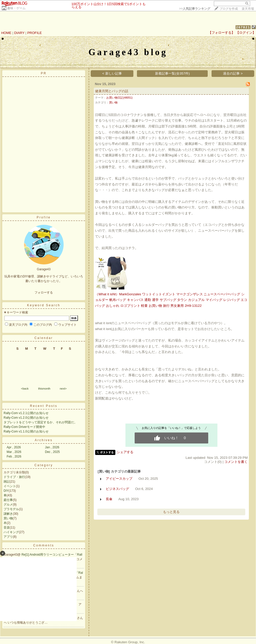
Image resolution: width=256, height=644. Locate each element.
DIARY (19, 33)
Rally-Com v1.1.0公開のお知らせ (26, 431)
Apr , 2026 (14, 447)
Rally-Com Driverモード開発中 (24, 427)
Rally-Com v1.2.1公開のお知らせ (26, 413)
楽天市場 (248, 9)
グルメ (8, 505)
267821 (243, 27)
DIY (6, 491)
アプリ (8, 537)
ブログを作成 (229, 9)
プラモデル (11, 509)
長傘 (109, 499)
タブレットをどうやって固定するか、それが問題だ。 (40, 422)
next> (63, 389)
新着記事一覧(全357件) (172, 73)
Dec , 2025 (52, 452)
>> (195, 9)
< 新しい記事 (112, 73)
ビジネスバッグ (117, 489)
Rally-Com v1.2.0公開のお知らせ (26, 418)
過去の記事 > (233, 73)
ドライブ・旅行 (14, 477)
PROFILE (35, 33)
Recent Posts (44, 406)
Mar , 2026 (14, 452)
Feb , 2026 (14, 456)
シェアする (125, 452)
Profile (44, 217)
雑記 (7, 482)
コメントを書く (236, 462)
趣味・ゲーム (16, 8)
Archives (44, 440)
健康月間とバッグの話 (112, 91)
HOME (6, 33)
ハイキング (11, 532)
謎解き (8, 514)
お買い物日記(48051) (119, 98)
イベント (10, 486)
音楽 (7, 528)
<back (25, 389)
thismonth (44, 389)
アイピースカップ (119, 479)
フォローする (44, 292)
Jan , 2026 (52, 447)
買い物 (8, 518)
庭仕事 (8, 500)
